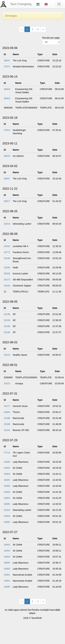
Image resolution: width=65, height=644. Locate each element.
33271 (7, 406)
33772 (7, 252)
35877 (7, 201)
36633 (7, 156)
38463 (7, 89)
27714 (7, 453)
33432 (7, 246)
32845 (7, 268)
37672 (7, 67)
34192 (7, 430)
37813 (7, 130)
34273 (7, 280)
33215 (7, 355)
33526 (7, 274)
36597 (7, 60)
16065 (7, 462)
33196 (7, 314)
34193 (7, 286)
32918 (7, 224)
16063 (7, 468)
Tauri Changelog (21, 4)
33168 (7, 258)
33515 (7, 383)
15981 (7, 575)
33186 (7, 418)
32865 (7, 412)
